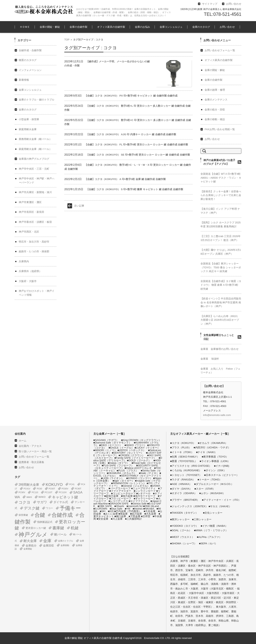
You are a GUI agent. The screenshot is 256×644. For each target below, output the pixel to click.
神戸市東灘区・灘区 (30, 202)
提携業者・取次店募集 (31, 462)
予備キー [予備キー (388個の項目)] (70, 508)
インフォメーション (30, 70)
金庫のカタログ (201, 27)
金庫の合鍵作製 (78, 27)
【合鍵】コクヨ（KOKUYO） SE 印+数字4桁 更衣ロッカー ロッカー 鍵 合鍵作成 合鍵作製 (138, 155)
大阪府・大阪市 (28, 281)
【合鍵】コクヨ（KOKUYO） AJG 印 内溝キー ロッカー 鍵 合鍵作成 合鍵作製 (131, 134)
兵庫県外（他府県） (30, 271)
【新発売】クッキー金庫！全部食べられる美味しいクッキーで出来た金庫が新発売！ (221, 195)
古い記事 (79, 206)
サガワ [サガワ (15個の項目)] (42, 502)
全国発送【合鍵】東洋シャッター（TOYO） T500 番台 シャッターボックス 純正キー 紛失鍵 (221, 267)
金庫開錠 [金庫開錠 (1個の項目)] (28, 549)
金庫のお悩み (142, 27)
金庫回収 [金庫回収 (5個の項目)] (48, 545)
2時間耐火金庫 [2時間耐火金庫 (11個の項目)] (29, 485)
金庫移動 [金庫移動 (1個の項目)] (65, 545)
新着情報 (24, 80)
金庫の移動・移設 (215, 119)
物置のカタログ (28, 60)
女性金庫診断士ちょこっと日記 (219, 337)
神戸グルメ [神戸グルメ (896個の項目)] (33, 534)
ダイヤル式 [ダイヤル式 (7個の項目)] (61, 502)
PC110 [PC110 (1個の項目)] (35, 492)
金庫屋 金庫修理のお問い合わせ (220, 349)
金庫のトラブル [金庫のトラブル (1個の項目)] (66, 541)
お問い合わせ (227, 27)
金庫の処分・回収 (215, 110)
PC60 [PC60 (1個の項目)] (39, 489)
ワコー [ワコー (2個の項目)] (49, 508)
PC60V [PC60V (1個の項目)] (65, 489)
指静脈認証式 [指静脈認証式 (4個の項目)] (45, 522)
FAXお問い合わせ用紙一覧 (220, 129)
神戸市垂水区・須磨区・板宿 (35, 222)
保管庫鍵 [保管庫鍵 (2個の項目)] (23, 515)
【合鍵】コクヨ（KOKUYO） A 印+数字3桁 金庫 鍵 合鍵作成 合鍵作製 (125, 179)
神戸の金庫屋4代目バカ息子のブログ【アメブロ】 (219, 162)
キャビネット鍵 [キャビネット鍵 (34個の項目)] (65, 497)
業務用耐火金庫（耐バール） (35, 139)
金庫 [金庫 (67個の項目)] (47, 541)
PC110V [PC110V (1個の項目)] (63, 492)
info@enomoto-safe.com (217, 415)
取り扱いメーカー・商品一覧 (35, 451)
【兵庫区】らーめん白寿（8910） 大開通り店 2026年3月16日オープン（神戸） (220, 320)
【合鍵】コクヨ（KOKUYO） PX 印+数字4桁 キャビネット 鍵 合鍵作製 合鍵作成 (131, 96)
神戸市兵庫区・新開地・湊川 (35, 192)
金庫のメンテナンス (216, 100)
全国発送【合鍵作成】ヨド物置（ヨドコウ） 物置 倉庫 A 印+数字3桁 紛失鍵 (221, 285)
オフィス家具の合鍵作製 (111, 27)
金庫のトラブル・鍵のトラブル (37, 100)
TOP (67, 40)
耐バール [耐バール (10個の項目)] (60, 534)
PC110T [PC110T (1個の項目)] (49, 492)
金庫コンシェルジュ (171, 27)
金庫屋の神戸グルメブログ (34, 159)
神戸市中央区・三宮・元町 (34, 169)
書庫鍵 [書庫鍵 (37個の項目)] (58, 528)
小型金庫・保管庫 (29, 119)
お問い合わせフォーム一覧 (220, 50)
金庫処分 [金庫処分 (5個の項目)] (31, 545)
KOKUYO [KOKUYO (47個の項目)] (54, 485)
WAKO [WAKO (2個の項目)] (42, 497)
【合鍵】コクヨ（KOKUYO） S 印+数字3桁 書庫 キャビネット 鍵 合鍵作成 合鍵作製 (135, 189)
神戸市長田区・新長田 (31, 212)
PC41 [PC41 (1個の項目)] (72, 484)
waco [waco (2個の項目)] (29, 497)
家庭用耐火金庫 (28, 129)
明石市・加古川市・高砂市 (34, 242)
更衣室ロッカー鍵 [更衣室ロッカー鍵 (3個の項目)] (36, 528)
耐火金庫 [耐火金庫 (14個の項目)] (30, 541)
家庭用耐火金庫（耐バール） (35, 149)
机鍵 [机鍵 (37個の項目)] (75, 528)
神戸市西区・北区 (29, 232)
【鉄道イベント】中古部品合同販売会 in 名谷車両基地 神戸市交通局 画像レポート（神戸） (221, 302)
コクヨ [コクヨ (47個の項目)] (24, 502)
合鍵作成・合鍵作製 (30, 50)
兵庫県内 (24, 261)
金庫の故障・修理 (215, 90)
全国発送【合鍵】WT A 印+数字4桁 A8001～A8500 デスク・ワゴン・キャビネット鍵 (221, 178)
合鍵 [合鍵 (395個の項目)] (40, 515)
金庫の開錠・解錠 (50, 27)
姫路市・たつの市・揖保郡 (34, 251)
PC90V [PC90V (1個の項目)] (22, 492)
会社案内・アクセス (30, 446)
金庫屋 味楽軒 (210, 359)
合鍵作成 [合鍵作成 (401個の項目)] (62, 515)
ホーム (23, 441)
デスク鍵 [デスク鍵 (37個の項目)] (32, 508)
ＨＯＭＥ (25, 27)
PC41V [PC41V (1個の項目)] (27, 489)
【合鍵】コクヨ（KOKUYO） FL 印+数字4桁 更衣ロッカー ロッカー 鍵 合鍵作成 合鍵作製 (136, 145)
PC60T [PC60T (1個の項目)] (52, 489)
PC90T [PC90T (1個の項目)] (78, 489)
